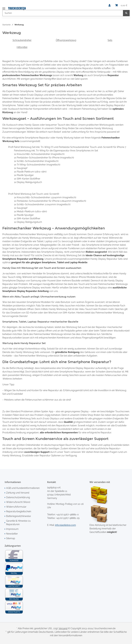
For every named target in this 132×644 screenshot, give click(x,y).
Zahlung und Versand (18, 493)
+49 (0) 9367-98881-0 (67, 515)
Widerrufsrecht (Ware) (18, 502)
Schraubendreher (22, 40)
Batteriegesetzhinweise (18, 516)
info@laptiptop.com (65, 525)
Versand (63, 628)
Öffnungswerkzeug (66, 40)
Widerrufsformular (16, 507)
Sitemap (11, 538)
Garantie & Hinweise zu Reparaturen (18, 523)
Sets (110, 40)
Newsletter (12, 534)
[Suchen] (63, 13)
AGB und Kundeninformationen (23, 488)
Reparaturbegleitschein (19, 511)
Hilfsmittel (22, 47)
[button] (110, 5)
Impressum (12, 529)
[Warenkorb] (121, 5)
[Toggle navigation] (4, 7)
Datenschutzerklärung (18, 497)
